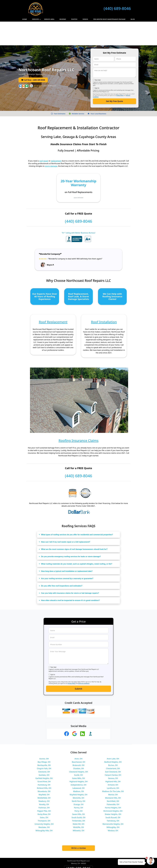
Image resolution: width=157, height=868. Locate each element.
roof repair (44, 137)
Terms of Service (95, 863)
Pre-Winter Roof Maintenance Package (109, 19)
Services (37, 20)
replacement (56, 137)
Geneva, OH (113, 755)
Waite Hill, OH (78, 800)
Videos (85, 19)
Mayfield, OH (44, 771)
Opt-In (97, 64)
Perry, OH (78, 787)
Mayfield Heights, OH (78, 771)
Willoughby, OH (113, 804)
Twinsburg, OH (113, 797)
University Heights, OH (44, 800)
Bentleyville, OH (44, 741)
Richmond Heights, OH (113, 787)
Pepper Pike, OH (44, 787)
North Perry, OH (79, 777)
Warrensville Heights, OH (113, 800)
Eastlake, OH (44, 751)
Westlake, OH (44, 804)
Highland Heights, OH (78, 758)
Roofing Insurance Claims (78, 417)
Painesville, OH (113, 781)
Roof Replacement (53, 298)
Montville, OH (78, 774)
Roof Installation (104, 298)
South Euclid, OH (78, 794)
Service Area (49, 19)
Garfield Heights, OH (44, 755)
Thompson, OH (44, 797)
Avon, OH (78, 735)
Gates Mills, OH (79, 755)
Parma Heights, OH (113, 784)
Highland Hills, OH (113, 758)
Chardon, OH (79, 745)
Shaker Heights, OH (113, 790)
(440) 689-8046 (117, 8)
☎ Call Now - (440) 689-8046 (33, 56)
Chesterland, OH (113, 745)
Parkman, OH (44, 784)
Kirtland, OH (113, 761)
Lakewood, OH (79, 764)
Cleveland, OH (44, 748)
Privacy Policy (120, 72)
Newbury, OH (44, 777)
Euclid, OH (78, 751)
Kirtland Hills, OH (44, 764)
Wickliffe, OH (78, 804)
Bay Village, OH (44, 738)
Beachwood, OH (78, 738)
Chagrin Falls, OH (44, 745)
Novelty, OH (44, 781)
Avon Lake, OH (113, 735)
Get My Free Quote (114, 77)
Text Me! (98, 56)
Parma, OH (78, 784)
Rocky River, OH (44, 790)
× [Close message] (144, 860)
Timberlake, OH (78, 797)
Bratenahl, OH (78, 741)
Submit (78, 665)
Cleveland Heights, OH (79, 748)
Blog (133, 19)
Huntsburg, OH (44, 761)
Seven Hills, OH (78, 790)
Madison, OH (79, 768)
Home (25, 19)
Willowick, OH (79, 807)
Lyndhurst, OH (113, 764)
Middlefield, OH (44, 774)
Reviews (63, 19)
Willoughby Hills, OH (44, 807)
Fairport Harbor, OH (113, 751)
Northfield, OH (113, 777)
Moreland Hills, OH (113, 774)
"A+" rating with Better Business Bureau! (78, 209)
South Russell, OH (113, 794)
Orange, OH (78, 781)
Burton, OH (113, 741)
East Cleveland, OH (113, 748)
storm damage (51, 142)
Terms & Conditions (84, 660)
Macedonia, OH (44, 768)
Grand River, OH (44, 758)
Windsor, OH (113, 807)
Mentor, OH (113, 771)
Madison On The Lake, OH (113, 768)
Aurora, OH (44, 735)
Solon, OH (44, 794)
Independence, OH (78, 761)
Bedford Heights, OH (113, 738)
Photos (74, 19)
